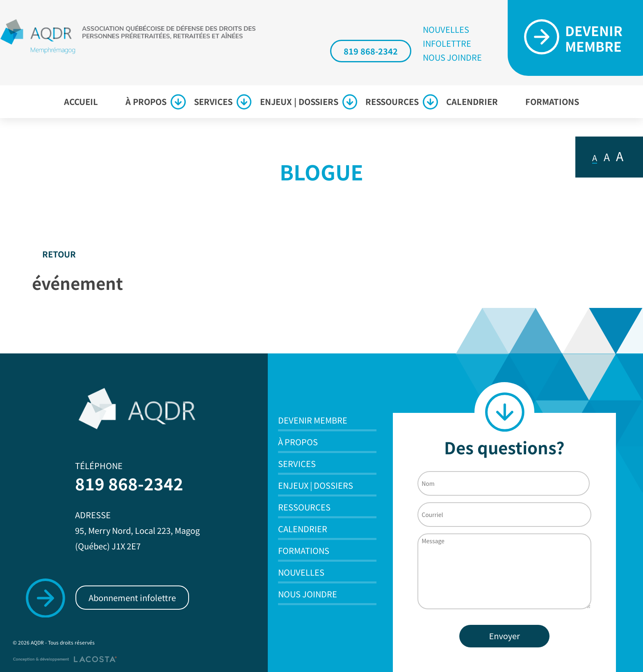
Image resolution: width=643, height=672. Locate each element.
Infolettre (447, 43)
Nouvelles (446, 30)
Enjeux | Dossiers (299, 101)
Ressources (392, 101)
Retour (59, 254)
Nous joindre (452, 57)
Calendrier (472, 101)
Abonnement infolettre (132, 598)
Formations (552, 101)
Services (213, 101)
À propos (146, 101)
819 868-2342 (371, 51)
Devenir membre (313, 420)
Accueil (81, 101)
